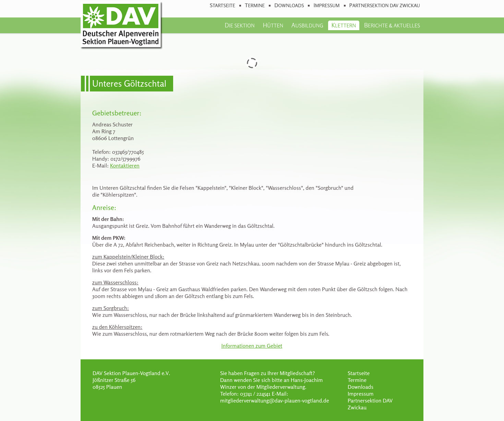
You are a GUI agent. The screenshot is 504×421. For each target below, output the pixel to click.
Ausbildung (307, 25)
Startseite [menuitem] (223, 5)
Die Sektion (239, 25)
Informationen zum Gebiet (252, 346)
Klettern (344, 25)
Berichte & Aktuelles (392, 25)
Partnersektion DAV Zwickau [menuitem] (385, 5)
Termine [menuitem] (255, 5)
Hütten (273, 25)
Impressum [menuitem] (326, 5)
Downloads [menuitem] (289, 5)
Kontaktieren (125, 165)
